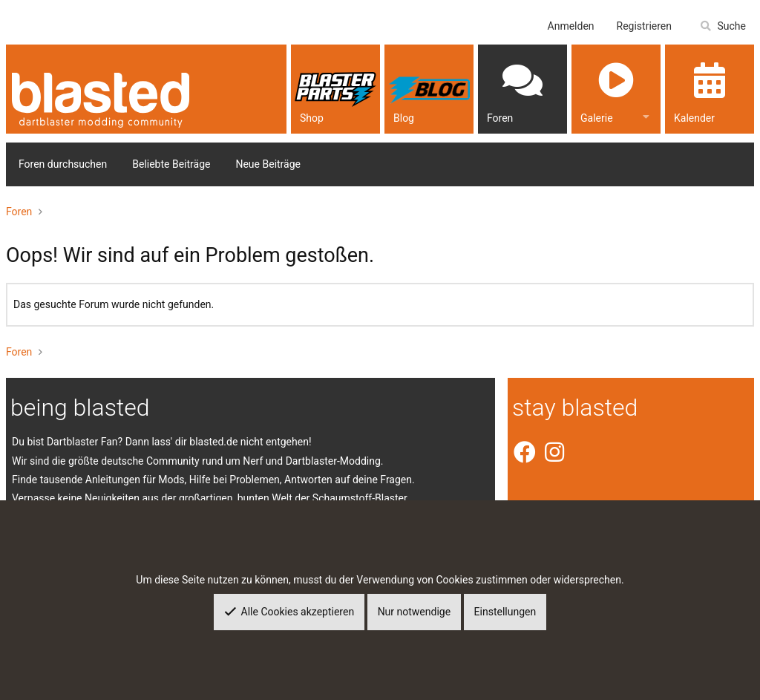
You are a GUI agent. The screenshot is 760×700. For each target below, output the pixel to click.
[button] (646, 115)
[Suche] (723, 26)
